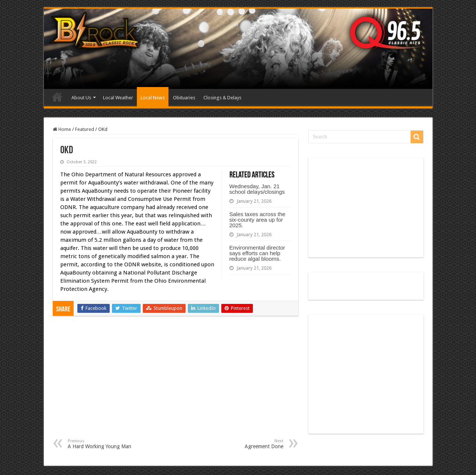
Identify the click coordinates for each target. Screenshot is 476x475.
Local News (153, 98)
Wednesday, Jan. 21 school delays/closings (257, 189)
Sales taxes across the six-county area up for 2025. (258, 220)
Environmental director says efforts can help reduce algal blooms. (257, 253)
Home (57, 97)
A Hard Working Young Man (106, 444)
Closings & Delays (222, 98)
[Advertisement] (176, 383)
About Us (81, 98)
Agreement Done (245, 444)
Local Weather (118, 98)
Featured (85, 129)
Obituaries (184, 98)
